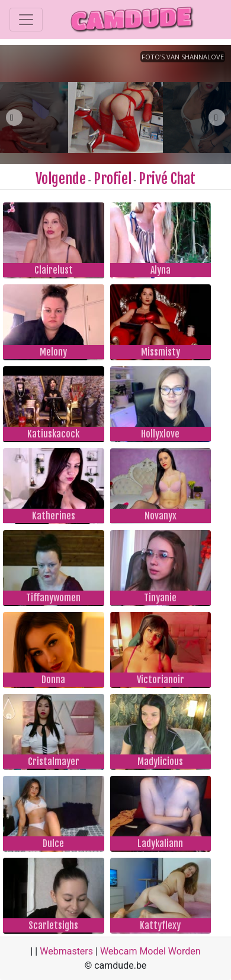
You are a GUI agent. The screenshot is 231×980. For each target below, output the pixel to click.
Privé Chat (167, 179)
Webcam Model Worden (150, 951)
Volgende (61, 179)
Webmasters (66, 951)
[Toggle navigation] (26, 20)
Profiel (113, 179)
